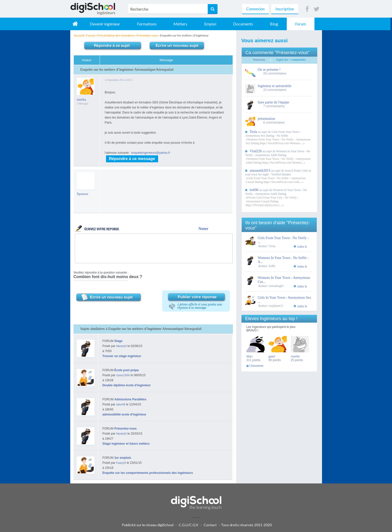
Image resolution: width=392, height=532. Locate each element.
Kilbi (272, 266)
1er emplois (123, 458)
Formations (148, 24)
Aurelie (295, 356)
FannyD (121, 463)
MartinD (121, 346)
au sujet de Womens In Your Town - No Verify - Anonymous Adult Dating (278, 153)
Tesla (272, 246)
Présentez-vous (126, 429)
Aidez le (302, 247)
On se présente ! (269, 70)
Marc (250, 356)
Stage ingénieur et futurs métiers (126, 444)
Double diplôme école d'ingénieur (127, 385)
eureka (81, 100)
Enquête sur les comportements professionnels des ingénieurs (148, 473)
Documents (245, 24)
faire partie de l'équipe (274, 102)
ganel (272, 356)
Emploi (212, 24)
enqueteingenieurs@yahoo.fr (151, 153)
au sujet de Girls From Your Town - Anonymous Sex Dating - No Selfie (273, 134)
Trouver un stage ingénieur (122, 356)
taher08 (121, 404)
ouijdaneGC (276, 306)
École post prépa (127, 370)
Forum (302, 24)
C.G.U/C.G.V (189, 525)
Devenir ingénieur (106, 24)
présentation (266, 119)
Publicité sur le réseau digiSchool (148, 525)
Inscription (285, 9)
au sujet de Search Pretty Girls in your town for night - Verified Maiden (278, 173)
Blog (276, 24)
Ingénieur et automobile (275, 86)
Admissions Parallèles (130, 399)
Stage (118, 341)
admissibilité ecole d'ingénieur (124, 414)
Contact (210, 525)
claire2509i (123, 375)
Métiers (182, 24)
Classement (256, 366)
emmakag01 (277, 286)
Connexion (255, 9)
